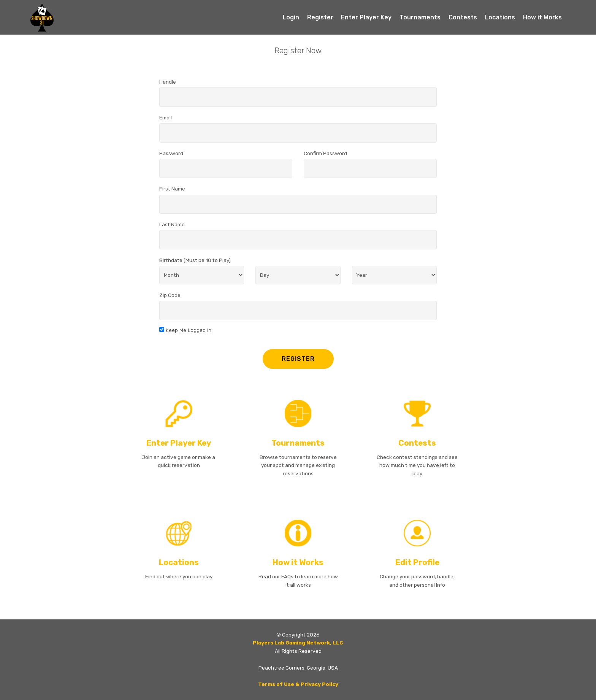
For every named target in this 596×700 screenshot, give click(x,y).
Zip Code (170, 295)
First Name (172, 189)
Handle (168, 82)
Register (320, 17)
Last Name (172, 224)
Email (166, 117)
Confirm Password (325, 153)
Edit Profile (417, 562)
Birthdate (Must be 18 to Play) (195, 260)
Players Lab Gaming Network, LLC (298, 643)
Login (291, 17)
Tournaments (420, 17)
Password (171, 153)
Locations (500, 17)
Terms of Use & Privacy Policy (298, 684)
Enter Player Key (366, 17)
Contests (463, 17)
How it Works (542, 17)
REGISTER (298, 359)
